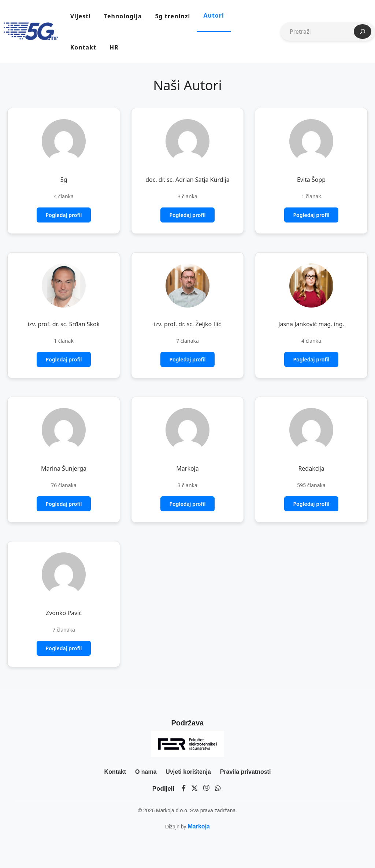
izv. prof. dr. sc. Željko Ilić (187, 324)
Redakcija (311, 468)
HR (114, 47)
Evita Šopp (311, 180)
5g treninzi (172, 16)
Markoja (187, 468)
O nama (146, 772)
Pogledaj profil (64, 215)
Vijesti (81, 16)
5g (64, 180)
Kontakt (83, 47)
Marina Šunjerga (64, 468)
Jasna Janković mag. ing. (311, 324)
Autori (214, 15)
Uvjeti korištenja (188, 772)
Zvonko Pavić (64, 613)
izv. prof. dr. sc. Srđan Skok (64, 324)
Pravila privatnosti (246, 772)
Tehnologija (123, 16)
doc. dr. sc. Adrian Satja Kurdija (187, 180)
